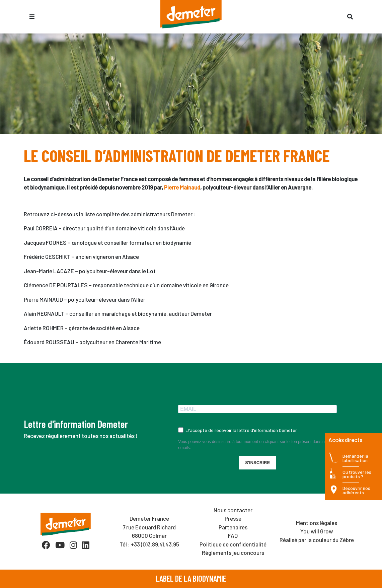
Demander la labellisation (355, 458)
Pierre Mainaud (182, 187)
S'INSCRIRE (257, 463)
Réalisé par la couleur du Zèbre (317, 540)
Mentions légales (317, 523)
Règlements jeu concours (233, 553)
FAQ (233, 535)
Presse (233, 518)
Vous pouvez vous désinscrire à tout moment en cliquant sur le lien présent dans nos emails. (253, 445)
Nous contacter (233, 510)
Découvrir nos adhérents (356, 490)
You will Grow (317, 531)
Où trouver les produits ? (357, 474)
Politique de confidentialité (233, 544)
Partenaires (233, 527)
